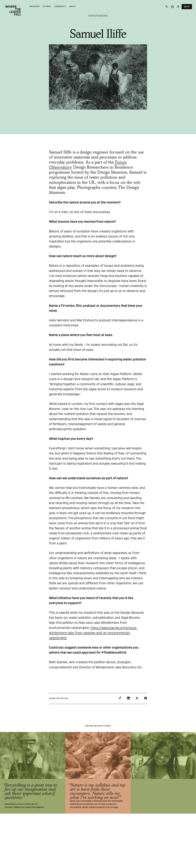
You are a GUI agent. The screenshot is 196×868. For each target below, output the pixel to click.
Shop (187, 7)
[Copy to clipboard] (120, 698)
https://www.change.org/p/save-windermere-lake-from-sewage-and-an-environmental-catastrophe (93, 633)
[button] (172, 7)
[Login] (178, 7)
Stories (47, 7)
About (72, 7)
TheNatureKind (98, 16)
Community (60, 7)
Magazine (35, 7)
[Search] (167, 7)
